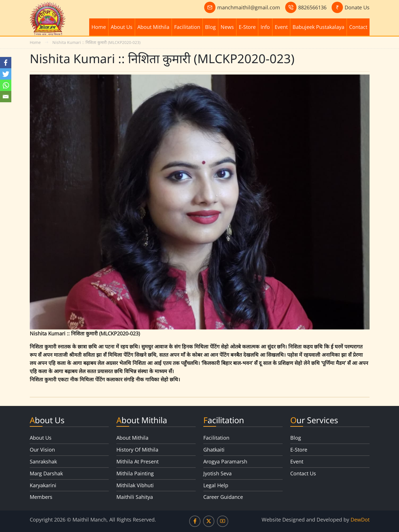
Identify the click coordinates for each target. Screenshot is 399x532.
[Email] (6, 97)
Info (265, 27)
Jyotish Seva (217, 473)
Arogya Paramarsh (225, 461)
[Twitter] (6, 74)
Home (99, 27)
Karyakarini (43, 485)
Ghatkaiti (214, 450)
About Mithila (153, 27)
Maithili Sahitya (135, 497)
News (227, 27)
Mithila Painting (135, 473)
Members (41, 497)
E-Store (247, 27)
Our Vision (42, 450)
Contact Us (303, 473)
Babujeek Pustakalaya (318, 27)
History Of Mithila (137, 450)
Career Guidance (223, 497)
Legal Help (216, 485)
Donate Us (357, 7)
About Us (122, 27)
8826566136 (312, 7)
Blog (210, 27)
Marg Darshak (46, 473)
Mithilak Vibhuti (135, 485)
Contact (358, 27)
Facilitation (187, 27)
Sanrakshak (43, 461)
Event (281, 27)
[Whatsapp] (6, 85)
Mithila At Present (137, 461)
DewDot (360, 520)
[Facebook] (6, 63)
